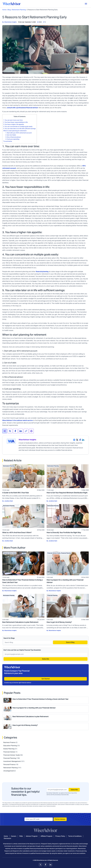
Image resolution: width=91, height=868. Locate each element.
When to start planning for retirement (15, 131)
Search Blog (70, 642)
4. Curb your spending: (12, 139)
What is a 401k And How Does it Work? (17, 532)
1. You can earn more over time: (13, 120)
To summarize (8, 141)
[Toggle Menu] (86, 4)
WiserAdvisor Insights (10, 22)
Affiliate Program (46, 836)
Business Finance (9, 742)
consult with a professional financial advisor (22, 108)
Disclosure (7, 838)
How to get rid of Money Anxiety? (59, 622)
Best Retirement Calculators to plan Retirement (20, 622)
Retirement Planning (19, 10)
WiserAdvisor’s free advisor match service (18, 420)
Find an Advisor (60, 819)
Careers (14, 836)
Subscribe (46, 659)
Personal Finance (9, 765)
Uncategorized (9, 771)
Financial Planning (66, 553)
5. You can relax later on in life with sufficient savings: (20, 129)
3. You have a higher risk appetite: (14, 124)
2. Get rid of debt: (11, 135)
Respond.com (34, 844)
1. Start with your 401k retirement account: (19, 133)
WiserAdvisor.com (42, 860)
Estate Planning (9, 749)
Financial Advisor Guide (10, 553)
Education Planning (10, 746)
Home (4, 10)
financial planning (42, 272)
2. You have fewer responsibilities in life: (16, 122)
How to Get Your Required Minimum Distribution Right (67, 493)
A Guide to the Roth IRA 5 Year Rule (16, 493)
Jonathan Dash (9, 501)
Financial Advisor (9, 752)
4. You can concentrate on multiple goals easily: (18, 126)
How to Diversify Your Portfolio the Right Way (64, 532)
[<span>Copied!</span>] (26, 431)
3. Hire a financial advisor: (13, 137)
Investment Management (12, 761)
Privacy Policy (60, 836)
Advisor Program (32, 836)
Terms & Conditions (75, 836)
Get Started (46, 679)
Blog (9, 10)
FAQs (21, 836)
